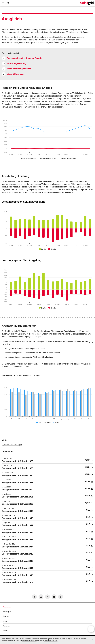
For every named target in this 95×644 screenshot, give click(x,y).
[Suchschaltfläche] (8, 3)
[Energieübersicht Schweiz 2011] (47, 567)
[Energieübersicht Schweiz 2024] (47, 474)
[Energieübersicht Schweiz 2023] (47, 481)
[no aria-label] (34, 597)
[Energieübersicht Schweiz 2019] (47, 510)
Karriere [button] (6, 621)
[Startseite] (87, 3)
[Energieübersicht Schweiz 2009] (47, 581)
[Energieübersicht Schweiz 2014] (47, 546)
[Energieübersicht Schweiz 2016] (47, 531)
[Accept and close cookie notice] (92, 640)
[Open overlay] (91, 631)
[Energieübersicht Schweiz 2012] (47, 560)
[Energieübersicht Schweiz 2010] (47, 574)
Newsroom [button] (7, 626)
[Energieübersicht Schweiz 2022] (47, 488)
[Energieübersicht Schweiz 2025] (47, 460)
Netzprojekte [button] (7, 612)
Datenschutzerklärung (29, 641)
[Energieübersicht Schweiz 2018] (47, 517)
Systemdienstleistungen (12, 445)
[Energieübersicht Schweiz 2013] (47, 553)
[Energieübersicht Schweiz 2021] (47, 496)
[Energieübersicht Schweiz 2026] (47, 467)
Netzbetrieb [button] (7, 607)
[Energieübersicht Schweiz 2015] (47, 538)
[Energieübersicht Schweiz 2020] (47, 503)
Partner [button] (6, 631)
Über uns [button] (6, 616)
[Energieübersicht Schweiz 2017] (47, 524)
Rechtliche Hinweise (51, 641)
